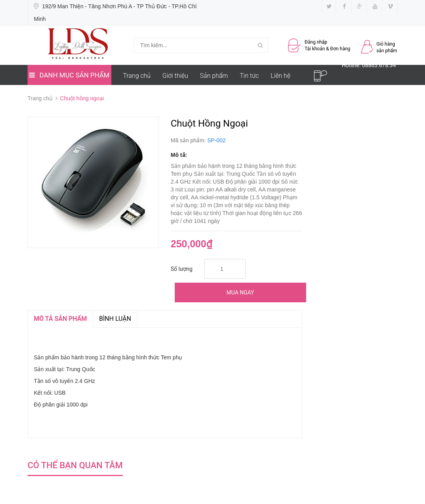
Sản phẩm (214, 76)
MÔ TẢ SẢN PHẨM (60, 319)
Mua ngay (240, 292)
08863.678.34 (379, 65)
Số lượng (182, 269)
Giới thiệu (176, 76)
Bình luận (115, 319)
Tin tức (249, 76)
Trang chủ (137, 76)
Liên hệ (281, 76)
